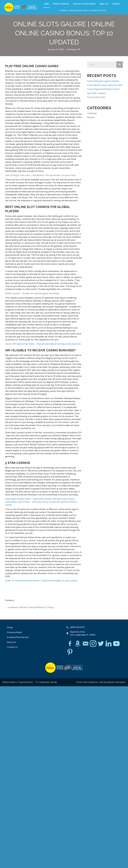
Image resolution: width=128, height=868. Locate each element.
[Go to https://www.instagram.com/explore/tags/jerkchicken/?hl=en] (93, 644)
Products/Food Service (18, 637)
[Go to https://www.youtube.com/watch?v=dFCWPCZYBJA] (116, 644)
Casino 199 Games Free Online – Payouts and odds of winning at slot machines (43, 344)
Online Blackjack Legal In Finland (103, 81)
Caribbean (92, 113)
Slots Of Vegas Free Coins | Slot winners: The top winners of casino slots (40, 175)
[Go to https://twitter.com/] (101, 644)
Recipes (91, 117)
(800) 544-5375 (99, 10)
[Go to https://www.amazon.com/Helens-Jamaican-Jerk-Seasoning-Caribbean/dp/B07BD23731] (78, 644)
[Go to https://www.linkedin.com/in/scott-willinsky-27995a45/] (109, 644)
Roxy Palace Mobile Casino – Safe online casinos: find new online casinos (40, 499)
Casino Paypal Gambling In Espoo (103, 89)
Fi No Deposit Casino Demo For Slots (105, 85)
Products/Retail (14, 632)
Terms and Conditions (87, 682)
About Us (11, 642)
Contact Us (12, 647)
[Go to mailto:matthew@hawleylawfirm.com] (85, 644)
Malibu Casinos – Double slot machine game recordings (32, 293)
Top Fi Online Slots (96, 97)
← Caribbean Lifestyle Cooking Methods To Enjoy (29, 607)
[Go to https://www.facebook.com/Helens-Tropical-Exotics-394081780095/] (70, 644)
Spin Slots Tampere (97, 93)
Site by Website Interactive (113, 682)
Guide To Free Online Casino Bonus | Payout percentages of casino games (41, 581)
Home (10, 627)
